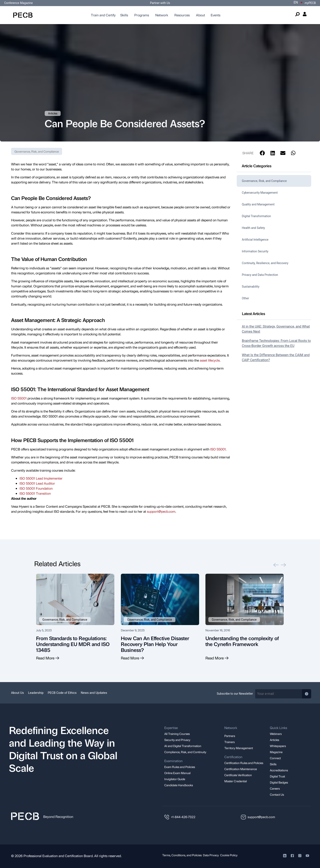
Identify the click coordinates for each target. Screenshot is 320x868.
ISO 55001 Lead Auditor (37, 483)
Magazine (26, 3)
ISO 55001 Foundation (36, 488)
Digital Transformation (257, 216)
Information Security (255, 251)
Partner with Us (160, 3)
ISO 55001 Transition (35, 493)
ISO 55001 (19, 398)
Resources (182, 15)
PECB (310, 3)
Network (162, 15)
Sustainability (251, 287)
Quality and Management (258, 204)
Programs (142, 15)
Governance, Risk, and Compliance (37, 151)
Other (246, 298)
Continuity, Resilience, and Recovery (265, 263)
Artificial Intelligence (255, 240)
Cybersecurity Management (260, 193)
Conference (12, 3)
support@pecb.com (161, 511)
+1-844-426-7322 (183, 817)
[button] (262, 153)
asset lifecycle (210, 360)
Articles (53, 113)
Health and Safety (253, 228)
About (200, 15)
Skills (124, 15)
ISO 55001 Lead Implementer (41, 478)
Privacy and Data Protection (260, 275)
